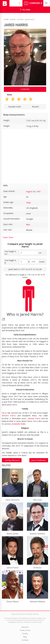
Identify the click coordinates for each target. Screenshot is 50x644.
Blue (28, 224)
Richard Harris (9, 416)
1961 (39, 191)
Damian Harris (34, 418)
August (29, 191)
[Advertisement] (25, 156)
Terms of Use (25, 630)
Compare (33, 3)
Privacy (25, 634)
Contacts (25, 640)
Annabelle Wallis (19, 424)
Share (11, 237)
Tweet (5, 237)
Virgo (28, 202)
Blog (25, 637)
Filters (25, 10)
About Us (25, 627)
